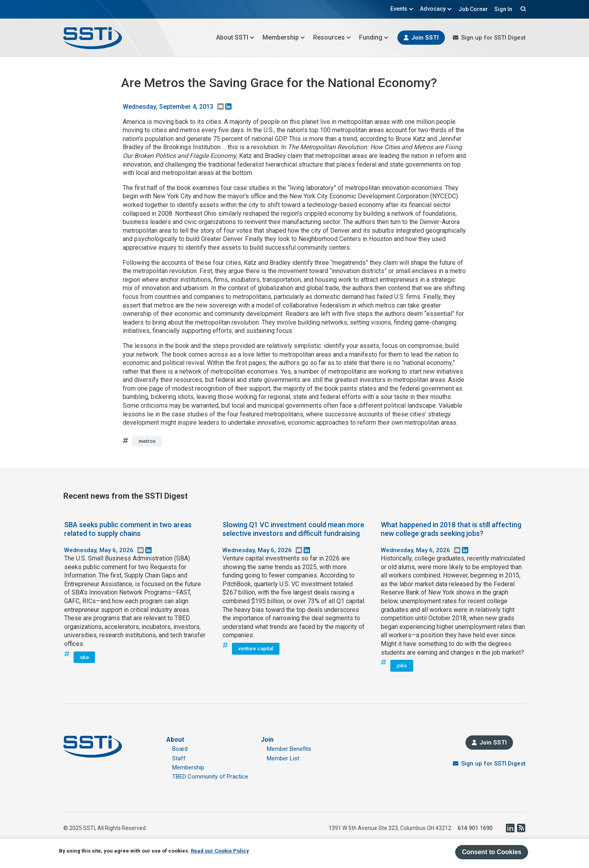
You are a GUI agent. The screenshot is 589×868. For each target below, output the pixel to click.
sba (84, 657)
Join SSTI (425, 38)
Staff (179, 758)
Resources (332, 37)
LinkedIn (510, 828)
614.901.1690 (475, 828)
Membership (284, 37)
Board (180, 749)
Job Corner (473, 9)
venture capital (256, 649)
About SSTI (235, 37)
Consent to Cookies (492, 852)
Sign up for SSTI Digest (493, 38)
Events (402, 9)
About (175, 740)
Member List (283, 758)
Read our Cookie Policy (220, 851)
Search (522, 9)
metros (147, 441)
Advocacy (436, 9)
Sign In (503, 9)
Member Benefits (289, 749)
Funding (374, 37)
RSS (521, 828)
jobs (402, 666)
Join (267, 740)
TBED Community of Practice (210, 777)
